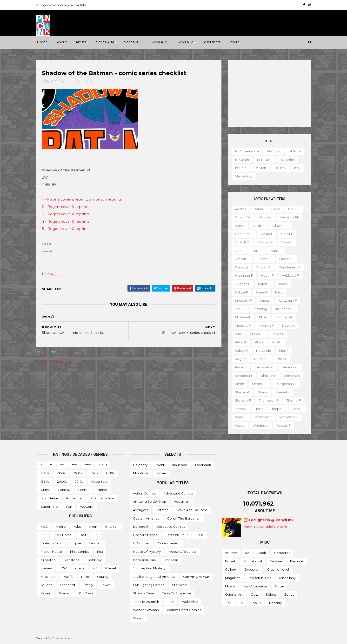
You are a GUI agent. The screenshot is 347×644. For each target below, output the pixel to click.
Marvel (111, 568)
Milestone (141, 473)
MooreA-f (241, 325)
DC (56, 82)
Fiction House (51, 552)
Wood (238, 425)
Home (42, 42)
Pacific (68, 577)
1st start (259, 168)
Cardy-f (257, 226)
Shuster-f (267, 375)
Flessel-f (263, 259)
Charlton (112, 527)
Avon (93, 527)
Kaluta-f (240, 292)
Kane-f (260, 292)
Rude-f (239, 367)
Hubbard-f (289, 275)
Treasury (275, 603)
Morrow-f (265, 325)
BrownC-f (241, 217)
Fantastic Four (177, 535)
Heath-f (266, 275)
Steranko (281, 392)
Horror (83, 490)
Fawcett (95, 543)
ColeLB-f (241, 242)
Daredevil (141, 527)
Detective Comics (171, 527)
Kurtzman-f (286, 300)
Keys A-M (160, 42)
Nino (237, 334)
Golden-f (262, 267)
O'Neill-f (255, 334)
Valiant (46, 593)
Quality (103, 577)
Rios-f (282, 350)
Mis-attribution (260, 578)
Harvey (46, 568)
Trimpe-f (276, 409)
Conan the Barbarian (184, 518)
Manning (259, 309)
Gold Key (95, 560)
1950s (61, 473)
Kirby (278, 292)
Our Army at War (196, 577)
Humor (102, 490)
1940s (45, 473)
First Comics (80, 552)
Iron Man (171, 560)
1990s (45, 481)
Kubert (264, 300)
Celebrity (140, 465)
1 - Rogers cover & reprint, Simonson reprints (83, 200)
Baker (257, 209)
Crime (46, 490)
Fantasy (64, 490)
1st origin (240, 160)
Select (271, 594)
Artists (81, 42)
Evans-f (274, 250)
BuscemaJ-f (288, 217)
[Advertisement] (268, 93)
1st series (286, 160)
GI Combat (141, 543)
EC (96, 535)
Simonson (290, 375)
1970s (94, 473)
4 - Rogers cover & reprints (67, 221)
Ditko (238, 250)
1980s (110, 473)
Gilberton (48, 560)
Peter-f (240, 342)
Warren (65, 593)
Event (160, 465)
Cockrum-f (242, 234)
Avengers (140, 510)
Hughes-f (241, 284)
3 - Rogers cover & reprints (67, 214)
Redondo (262, 350)
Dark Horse (63, 535)
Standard (68, 585)
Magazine (233, 578)
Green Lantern (169, 543)
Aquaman (182, 501)
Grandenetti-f (288, 267)
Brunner (264, 217)
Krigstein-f (242, 300)
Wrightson (259, 425)
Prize (85, 577)
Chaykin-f (279, 226)
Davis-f (285, 242)
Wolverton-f (288, 417)
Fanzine (276, 561)
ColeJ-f (286, 234)
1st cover (272, 151)
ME (95, 568)
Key (296, 168)
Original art (234, 594)
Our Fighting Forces (149, 585)
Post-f (276, 342)
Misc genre (50, 498)
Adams (239, 209)
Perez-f (276, 334)
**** (74, 465)
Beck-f (293, 209)
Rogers (239, 359)
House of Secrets (183, 552)
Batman (48, 252)
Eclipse (75, 543)
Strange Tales (144, 593)
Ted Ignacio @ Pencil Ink (271, 520)
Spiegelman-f (284, 384)
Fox (100, 552)
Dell (83, 535)
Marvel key (242, 176)
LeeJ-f (239, 309)
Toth (258, 409)
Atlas (77, 527)
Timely (88, 585)
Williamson (261, 417)
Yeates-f (282, 425)
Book (262, 553)
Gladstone (71, 560)
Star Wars (180, 585)
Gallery (230, 569)
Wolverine (190, 601)
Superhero (49, 506)
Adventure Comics (178, 493)
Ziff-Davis (86, 593)
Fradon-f (285, 259)
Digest (230, 561)
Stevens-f (241, 400)
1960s (77, 473)
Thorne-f (292, 400)
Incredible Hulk (145, 560)
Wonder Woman (146, 610)
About (62, 42)
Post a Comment (58, 362)
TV (241, 603)
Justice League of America (154, 577)
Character (282, 553)
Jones (281, 284)
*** (62, 465)
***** (88, 465)
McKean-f (242, 317)
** (51, 465)
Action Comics (144, 493)
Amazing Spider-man (150, 501)
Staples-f (241, 392)
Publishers (212, 42)
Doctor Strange (145, 535)
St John (47, 585)
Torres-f (240, 409)
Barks (274, 209)
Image (80, 568)
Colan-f (265, 234)
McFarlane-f (283, 309)
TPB (228, 603)
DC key (279, 168)
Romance (74, 498)
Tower (106, 585)
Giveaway (251, 569)
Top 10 (256, 603)
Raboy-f (240, 350)
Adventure (99, 481)
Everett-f (241, 259)
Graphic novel (278, 569)
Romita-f (260, 359)
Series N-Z (133, 42)
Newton (287, 325)
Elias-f (255, 250)
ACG (44, 527)
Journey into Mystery (149, 568)
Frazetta (240, 267)
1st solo (239, 168)
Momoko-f (283, 317)
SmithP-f (258, 384)
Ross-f (280, 359)
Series (68, 82)
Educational (253, 561)
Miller (262, 317)
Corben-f (264, 242)
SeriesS (86, 82)
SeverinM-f (243, 375)
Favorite (297, 561)
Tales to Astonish (146, 601)
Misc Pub (48, 577)
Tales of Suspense (177, 593)
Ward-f (239, 417)
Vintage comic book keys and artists (62, 5)
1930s (103, 465)
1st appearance (245, 151)
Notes (280, 586)
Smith (238, 384)
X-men (138, 618)
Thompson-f (267, 400)
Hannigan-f (243, 275)
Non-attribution (255, 586)
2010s (79, 481)
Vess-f (296, 409)
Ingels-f (263, 284)
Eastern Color (51, 543)
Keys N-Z (185, 42)
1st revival (263, 160)
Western (87, 506)
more (235, 42)
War (69, 506)
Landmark (203, 465)
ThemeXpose (62, 638)
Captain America (146, 518)
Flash (200, 535)
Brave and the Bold (192, 510)
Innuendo (180, 465)
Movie (161, 473)
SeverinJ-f (289, 367)
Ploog (258, 342)
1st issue (293, 151)
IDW (63, 568)
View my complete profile (265, 527)
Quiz (254, 594)
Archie (61, 527)
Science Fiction (102, 498)
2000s (62, 481)
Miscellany (287, 578)
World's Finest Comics (184, 610)
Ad (247, 553)
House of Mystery (147, 552)
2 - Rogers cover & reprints (67, 207)
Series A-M (105, 42)
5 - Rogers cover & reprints (67, 229)
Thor (170, 601)
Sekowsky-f (263, 367)
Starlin (261, 392)
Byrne (238, 226)
